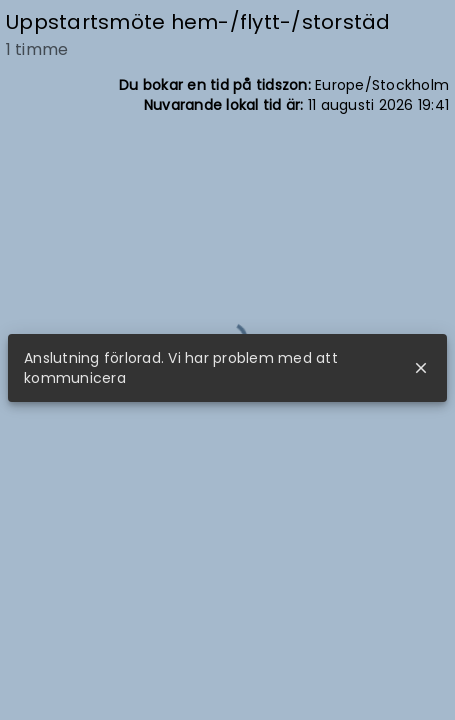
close (421, 368)
